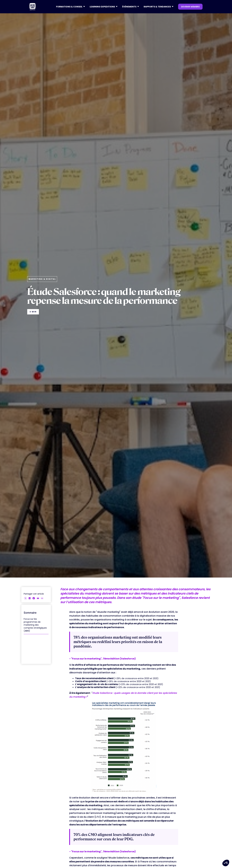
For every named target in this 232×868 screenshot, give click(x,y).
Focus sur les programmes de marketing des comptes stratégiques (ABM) (35, 625)
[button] (71, 7)
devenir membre (190, 7)
